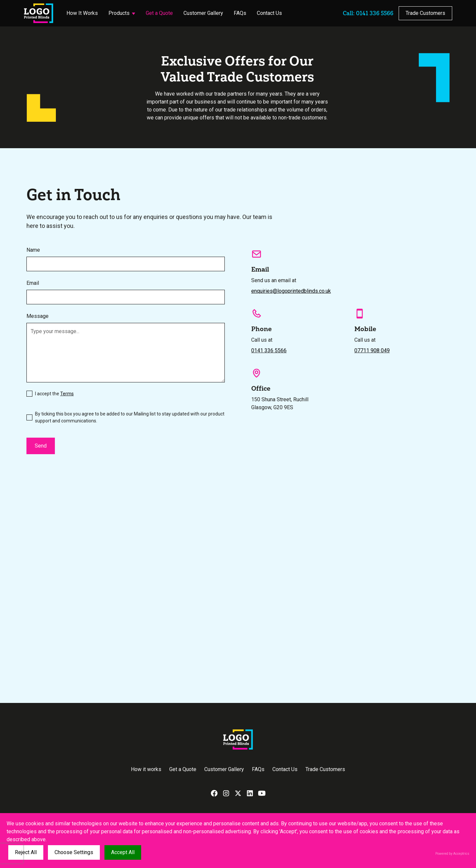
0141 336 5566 (269, 350)
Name (33, 250)
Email (33, 283)
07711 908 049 (372, 350)
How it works (146, 769)
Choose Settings (74, 852)
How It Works (82, 13)
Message (38, 316)
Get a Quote (159, 13)
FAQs (240, 13)
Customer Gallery (203, 13)
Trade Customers (425, 13)
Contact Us (269, 13)
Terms (67, 394)
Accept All (123, 852)
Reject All (26, 852)
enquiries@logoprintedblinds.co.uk (291, 291)
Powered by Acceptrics (452, 854)
